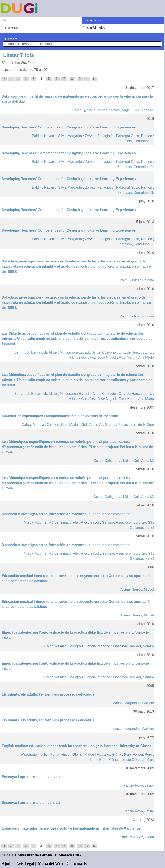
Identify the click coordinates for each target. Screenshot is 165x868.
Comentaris (77, 864)
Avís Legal (25, 864)
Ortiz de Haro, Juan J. (135, 352)
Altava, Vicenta (35, 522)
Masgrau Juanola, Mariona (90, 646)
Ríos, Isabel (90, 522)
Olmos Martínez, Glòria (136, 837)
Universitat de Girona (33, 855)
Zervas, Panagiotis (99, 136)
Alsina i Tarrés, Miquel (137, 590)
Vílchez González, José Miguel (92, 358)
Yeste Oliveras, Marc (138, 760)
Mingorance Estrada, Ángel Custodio (88, 352)
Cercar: (11, 39)
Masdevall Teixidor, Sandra (134, 646)
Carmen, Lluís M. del (63, 425)
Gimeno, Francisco (116, 522)
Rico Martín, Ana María (136, 358)
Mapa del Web (50, 864)
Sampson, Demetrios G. (136, 141)
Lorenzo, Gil (143, 522)
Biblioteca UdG (68, 855)
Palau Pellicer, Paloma (137, 280)
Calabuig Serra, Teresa (90, 110)
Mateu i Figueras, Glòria (103, 754)
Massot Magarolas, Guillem (133, 703)
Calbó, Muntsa (33, 425)
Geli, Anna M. (144, 110)
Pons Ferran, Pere (138, 754)
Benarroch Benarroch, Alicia (36, 352)
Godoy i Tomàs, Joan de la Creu (130, 425)
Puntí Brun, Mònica (105, 760)
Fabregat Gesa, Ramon (134, 136)
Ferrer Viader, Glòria (66, 754)
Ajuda (7, 864)
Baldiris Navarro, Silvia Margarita (57, 136)
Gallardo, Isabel (142, 528)
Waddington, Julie (34, 754)
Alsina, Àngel (120, 110)
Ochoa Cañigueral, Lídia (112, 461)
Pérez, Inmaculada (63, 522)
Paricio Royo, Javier (139, 785)
